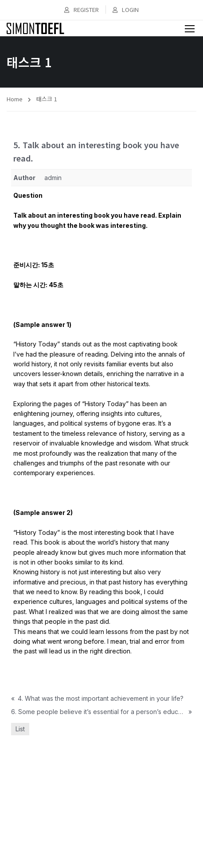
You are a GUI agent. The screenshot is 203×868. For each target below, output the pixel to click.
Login (126, 10)
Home (15, 99)
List (20, 729)
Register (82, 10)
